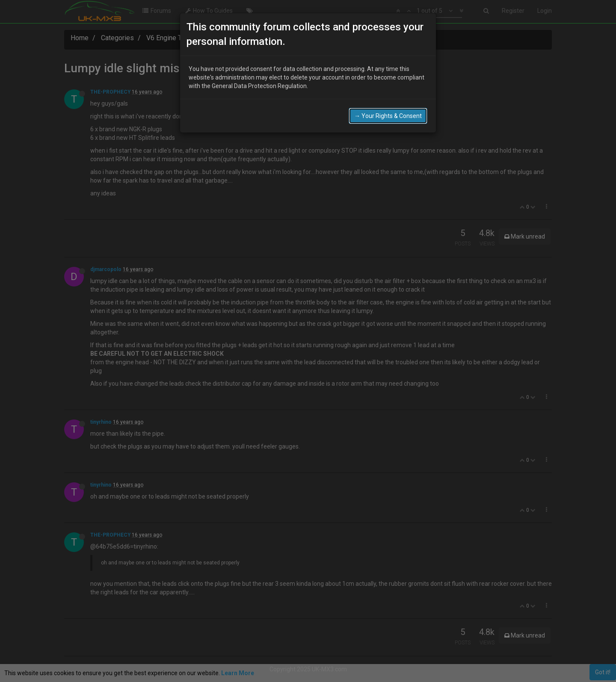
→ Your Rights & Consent (388, 116)
